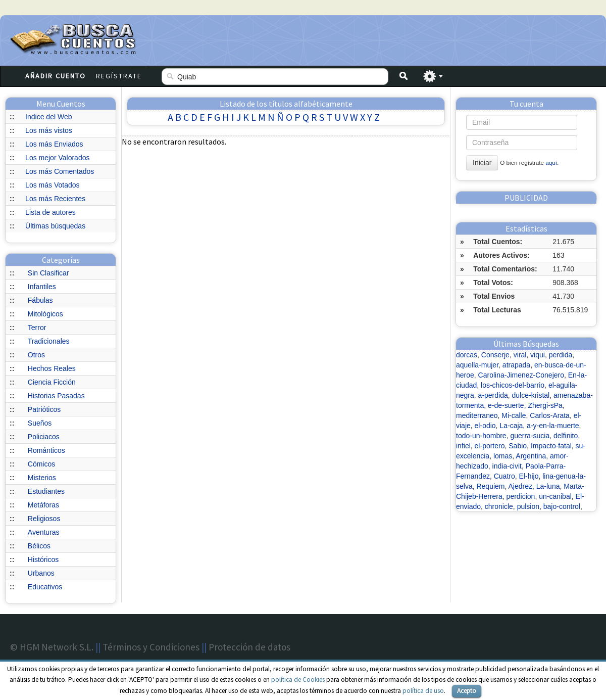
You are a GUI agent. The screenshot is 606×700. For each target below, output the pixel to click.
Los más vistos (49, 130)
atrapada (516, 365)
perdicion (521, 496)
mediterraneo (477, 415)
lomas (503, 456)
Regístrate (119, 76)
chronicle (499, 506)
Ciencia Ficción (52, 382)
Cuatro (504, 476)
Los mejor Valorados (57, 158)
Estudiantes (46, 491)
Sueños (40, 423)
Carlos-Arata (550, 415)
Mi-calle (514, 415)
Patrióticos (44, 409)
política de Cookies (298, 680)
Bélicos (39, 546)
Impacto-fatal (551, 446)
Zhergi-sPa (545, 405)
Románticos (46, 450)
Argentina (531, 456)
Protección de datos (249, 647)
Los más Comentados (60, 171)
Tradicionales (49, 341)
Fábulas (40, 300)
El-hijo (529, 476)
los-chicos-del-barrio (513, 385)
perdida (561, 355)
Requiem (490, 486)
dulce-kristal (531, 395)
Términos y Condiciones (151, 647)
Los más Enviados (54, 144)
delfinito (566, 436)
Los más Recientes (55, 199)
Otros (36, 355)
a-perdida (493, 395)
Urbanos (41, 573)
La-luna (548, 486)
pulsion (528, 506)
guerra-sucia (530, 436)
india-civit (507, 466)
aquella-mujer (477, 365)
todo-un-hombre (481, 436)
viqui (538, 355)
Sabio (518, 446)
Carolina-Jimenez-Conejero (521, 375)
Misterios (42, 478)
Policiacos (44, 437)
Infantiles (42, 287)
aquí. (552, 162)
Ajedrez (520, 486)
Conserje (495, 355)
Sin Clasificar (48, 273)
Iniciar (482, 163)
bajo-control (562, 506)
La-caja (511, 426)
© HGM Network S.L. (52, 647)
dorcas (467, 355)
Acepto (467, 691)
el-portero (490, 446)
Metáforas (43, 505)
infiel (463, 446)
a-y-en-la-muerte (553, 426)
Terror (37, 328)
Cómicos (41, 464)
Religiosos (44, 519)
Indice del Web (48, 117)
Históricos (43, 559)
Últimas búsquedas (55, 226)
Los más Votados (52, 185)
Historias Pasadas (56, 396)
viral (520, 355)
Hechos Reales (52, 368)
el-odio (485, 426)
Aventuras (44, 532)
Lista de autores (50, 212)
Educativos (45, 587)
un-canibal (555, 496)
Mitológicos (45, 314)
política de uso (423, 691)
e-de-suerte (506, 405)
